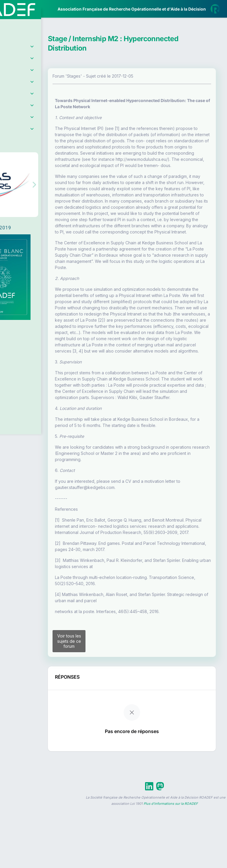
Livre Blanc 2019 (30, 217)
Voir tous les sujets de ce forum (103, 745)
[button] (9, 174)
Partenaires (24, 135)
